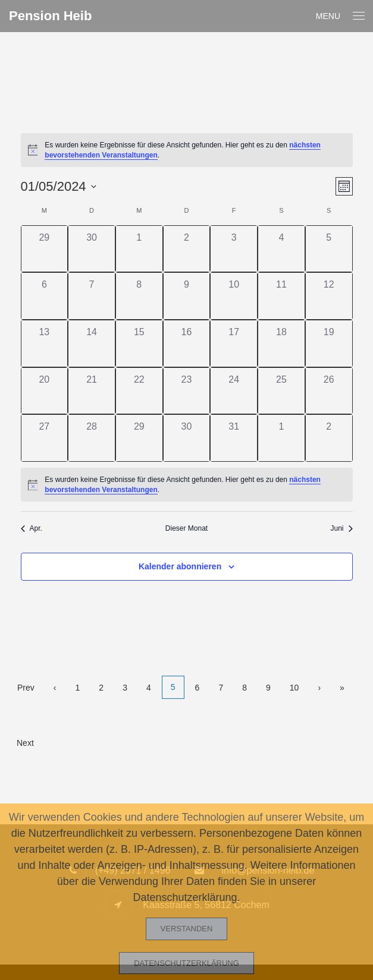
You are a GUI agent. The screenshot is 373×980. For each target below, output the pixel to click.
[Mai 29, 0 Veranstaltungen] (139, 438)
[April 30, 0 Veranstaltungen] (92, 249)
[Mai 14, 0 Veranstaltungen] (92, 344)
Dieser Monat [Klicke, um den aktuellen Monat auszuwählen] (186, 528)
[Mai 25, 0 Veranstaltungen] (281, 391)
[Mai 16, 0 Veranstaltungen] (187, 344)
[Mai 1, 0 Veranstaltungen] (139, 249)
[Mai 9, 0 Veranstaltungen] (187, 296)
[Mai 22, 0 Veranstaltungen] (139, 391)
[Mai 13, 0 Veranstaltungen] (45, 344)
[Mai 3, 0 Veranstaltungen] (234, 249)
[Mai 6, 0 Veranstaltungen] (45, 296)
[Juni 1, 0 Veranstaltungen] (281, 438)
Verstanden (187, 929)
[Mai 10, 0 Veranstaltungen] (234, 296)
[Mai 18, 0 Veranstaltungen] (281, 344)
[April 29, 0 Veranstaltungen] (45, 249)
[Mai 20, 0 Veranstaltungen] (45, 391)
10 (294, 688)
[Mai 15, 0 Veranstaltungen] (139, 344)
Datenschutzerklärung (186, 963)
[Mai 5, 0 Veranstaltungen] (329, 249)
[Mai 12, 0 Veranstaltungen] (329, 296)
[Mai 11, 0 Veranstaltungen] (281, 296)
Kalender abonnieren (180, 566)
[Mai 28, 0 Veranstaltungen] (92, 438)
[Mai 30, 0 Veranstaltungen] (187, 438)
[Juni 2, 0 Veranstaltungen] (329, 438)
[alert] (187, 150)
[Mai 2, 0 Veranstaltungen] (187, 249)
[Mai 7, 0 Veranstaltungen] (92, 296)
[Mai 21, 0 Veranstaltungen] (92, 391)
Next (25, 743)
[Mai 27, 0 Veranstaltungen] (45, 438)
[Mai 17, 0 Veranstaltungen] (234, 344)
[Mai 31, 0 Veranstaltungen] (234, 438)
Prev (26, 688)
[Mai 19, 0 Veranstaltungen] (329, 344)
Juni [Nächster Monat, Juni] (341, 528)
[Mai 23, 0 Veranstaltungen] (187, 391)
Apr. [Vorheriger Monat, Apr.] (32, 528)
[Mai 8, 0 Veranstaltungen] (139, 296)
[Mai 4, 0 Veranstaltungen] (281, 249)
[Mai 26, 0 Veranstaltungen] (329, 391)
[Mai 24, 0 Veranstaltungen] (234, 391)
